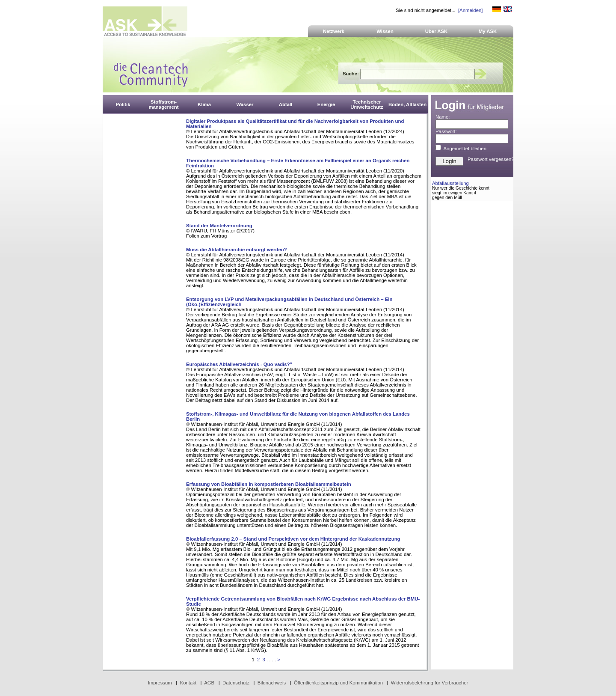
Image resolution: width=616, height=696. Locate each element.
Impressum (160, 683)
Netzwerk (334, 31)
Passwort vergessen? (491, 159)
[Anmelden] (470, 10)
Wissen (385, 31)
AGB (209, 683)
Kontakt (188, 683)
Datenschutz (236, 683)
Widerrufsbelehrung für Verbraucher (430, 683)
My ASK (488, 31)
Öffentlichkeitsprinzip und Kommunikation (338, 683)
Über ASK (437, 31)
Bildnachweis (272, 683)
